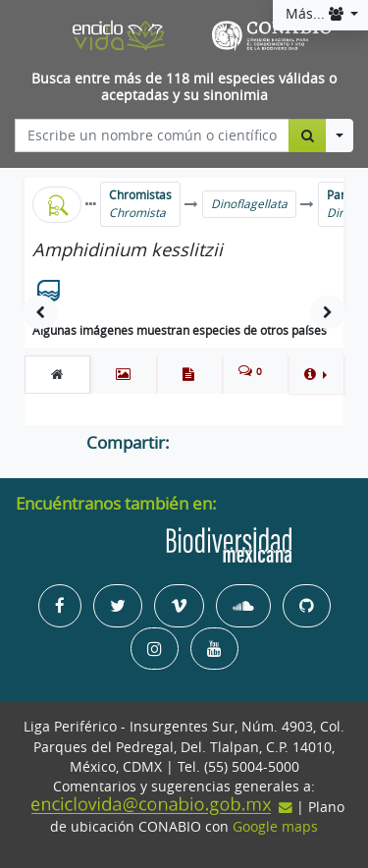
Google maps (275, 827)
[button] (315, 374)
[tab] (57, 374)
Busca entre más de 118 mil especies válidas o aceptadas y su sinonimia (184, 87)
